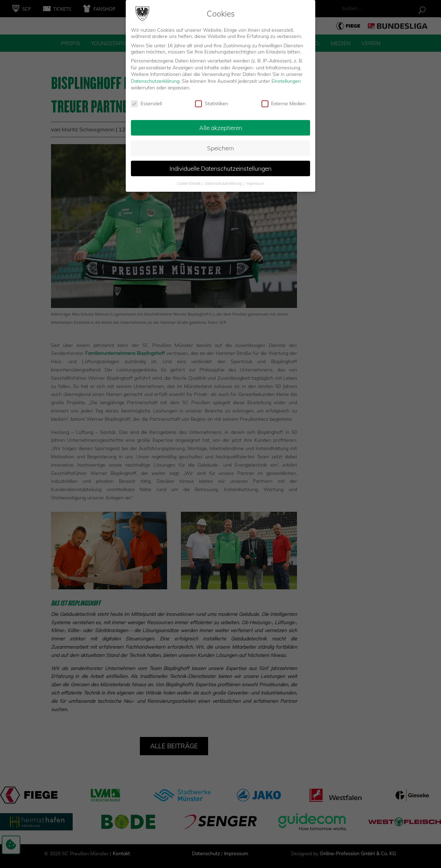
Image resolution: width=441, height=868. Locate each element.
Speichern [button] (220, 145)
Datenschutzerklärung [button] (224, 181)
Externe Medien (284, 101)
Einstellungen (286, 78)
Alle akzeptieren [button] (221, 125)
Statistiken (212, 101)
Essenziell (146, 101)
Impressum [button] (255, 181)
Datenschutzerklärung (155, 78)
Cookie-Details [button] (189, 181)
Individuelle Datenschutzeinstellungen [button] (220, 166)
